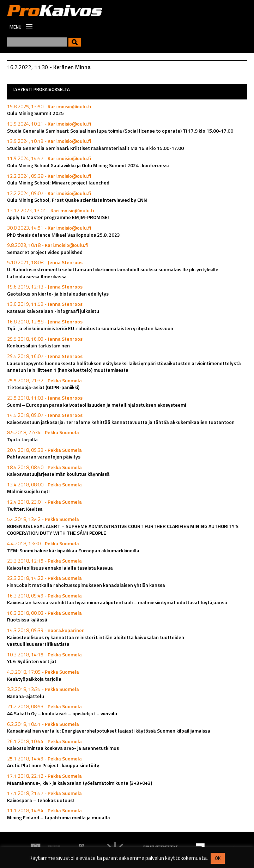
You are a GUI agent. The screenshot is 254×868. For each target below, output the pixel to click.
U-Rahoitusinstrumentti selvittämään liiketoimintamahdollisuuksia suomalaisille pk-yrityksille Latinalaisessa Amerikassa (113, 273)
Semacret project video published (45, 252)
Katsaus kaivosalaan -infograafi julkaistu (53, 311)
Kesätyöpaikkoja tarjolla (34, 679)
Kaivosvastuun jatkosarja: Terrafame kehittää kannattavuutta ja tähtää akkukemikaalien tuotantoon (121, 422)
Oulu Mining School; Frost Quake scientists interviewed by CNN (77, 200)
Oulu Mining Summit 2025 (35, 113)
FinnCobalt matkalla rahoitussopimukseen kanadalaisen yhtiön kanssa (86, 585)
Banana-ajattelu (26, 696)
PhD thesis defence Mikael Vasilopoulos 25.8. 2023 (64, 235)
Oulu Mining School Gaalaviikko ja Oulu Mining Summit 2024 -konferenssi (88, 165)
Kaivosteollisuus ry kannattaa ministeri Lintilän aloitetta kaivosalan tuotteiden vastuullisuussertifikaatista (96, 641)
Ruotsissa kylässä (27, 620)
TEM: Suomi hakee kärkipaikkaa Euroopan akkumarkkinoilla (73, 550)
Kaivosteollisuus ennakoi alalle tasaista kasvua (60, 568)
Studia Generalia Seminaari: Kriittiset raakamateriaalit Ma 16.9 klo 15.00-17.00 (95, 148)
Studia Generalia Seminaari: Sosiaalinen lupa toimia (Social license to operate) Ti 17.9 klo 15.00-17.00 (120, 131)
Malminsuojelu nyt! (28, 491)
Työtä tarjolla (22, 439)
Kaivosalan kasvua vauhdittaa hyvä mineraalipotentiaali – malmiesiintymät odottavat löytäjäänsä (117, 602)
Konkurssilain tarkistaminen (38, 345)
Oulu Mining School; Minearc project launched (58, 183)
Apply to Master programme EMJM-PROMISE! (58, 217)
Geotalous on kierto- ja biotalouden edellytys (58, 294)
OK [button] (218, 858)
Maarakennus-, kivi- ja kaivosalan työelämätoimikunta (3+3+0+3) (80, 783)
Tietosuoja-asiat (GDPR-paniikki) (43, 387)
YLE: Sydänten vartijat (32, 661)
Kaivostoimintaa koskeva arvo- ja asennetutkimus (63, 748)
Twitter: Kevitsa (25, 509)
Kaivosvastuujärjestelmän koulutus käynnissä (58, 474)
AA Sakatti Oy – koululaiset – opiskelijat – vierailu (62, 713)
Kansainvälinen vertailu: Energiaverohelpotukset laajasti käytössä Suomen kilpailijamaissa (109, 731)
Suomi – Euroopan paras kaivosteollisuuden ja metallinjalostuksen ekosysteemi (96, 405)
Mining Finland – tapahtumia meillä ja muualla (59, 817)
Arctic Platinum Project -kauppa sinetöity (53, 765)
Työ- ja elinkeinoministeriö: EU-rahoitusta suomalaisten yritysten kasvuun (90, 328)
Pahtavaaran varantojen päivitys (44, 457)
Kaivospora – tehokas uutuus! (41, 800)
